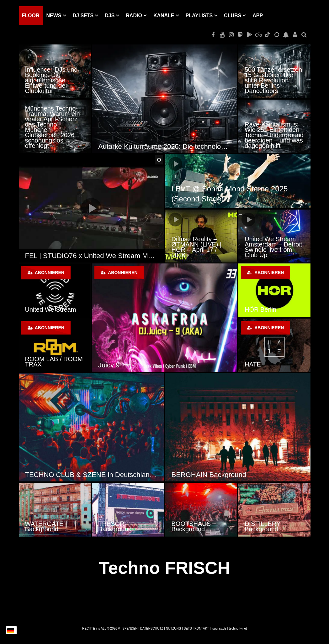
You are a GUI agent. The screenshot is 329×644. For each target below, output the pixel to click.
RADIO (134, 16)
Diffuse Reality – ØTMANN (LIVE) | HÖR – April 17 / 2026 (197, 247)
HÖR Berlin (260, 309)
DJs (110, 16)
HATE (253, 364)
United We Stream (51, 309)
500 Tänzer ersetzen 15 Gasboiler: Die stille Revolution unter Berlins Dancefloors (273, 80)
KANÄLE (164, 16)
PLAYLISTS (199, 16)
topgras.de (219, 628)
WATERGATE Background (44, 526)
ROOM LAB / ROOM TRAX (54, 362)
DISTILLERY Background (263, 526)
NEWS (54, 16)
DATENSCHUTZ (152, 628)
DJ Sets (83, 16)
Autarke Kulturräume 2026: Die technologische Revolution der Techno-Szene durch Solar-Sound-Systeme (164, 146)
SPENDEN (130, 628)
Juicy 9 (109, 365)
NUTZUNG (174, 628)
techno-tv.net (238, 628)
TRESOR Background (115, 526)
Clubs (233, 16)
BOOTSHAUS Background (191, 526)
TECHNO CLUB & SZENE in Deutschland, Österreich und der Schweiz (91, 475)
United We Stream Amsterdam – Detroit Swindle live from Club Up (273, 247)
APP (258, 16)
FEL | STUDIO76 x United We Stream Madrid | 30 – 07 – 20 (91, 256)
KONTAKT (202, 628)
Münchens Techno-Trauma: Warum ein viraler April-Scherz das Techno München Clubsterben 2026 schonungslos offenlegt (53, 127)
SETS (188, 628)
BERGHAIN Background (209, 475)
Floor (31, 16)
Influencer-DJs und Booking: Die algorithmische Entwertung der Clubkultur (51, 80)
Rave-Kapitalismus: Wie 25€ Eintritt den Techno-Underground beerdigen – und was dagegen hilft (274, 135)
